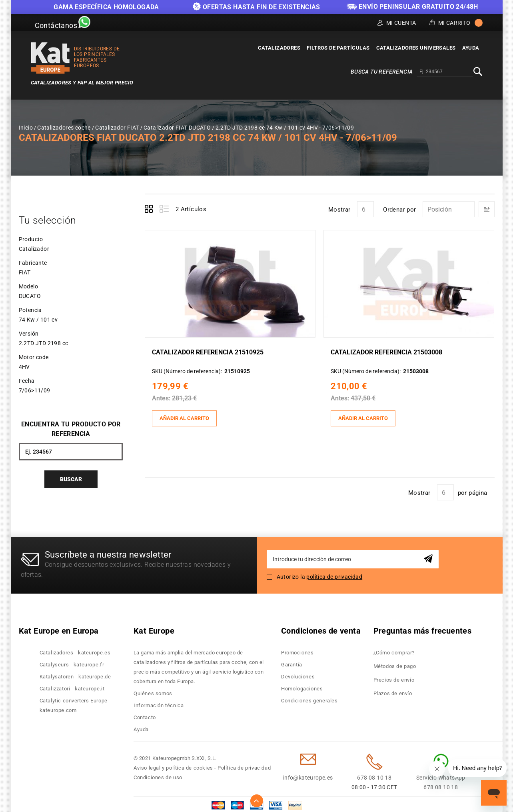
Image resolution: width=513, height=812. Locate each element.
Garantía (292, 662)
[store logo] (50, 58)
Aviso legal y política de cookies (173, 765)
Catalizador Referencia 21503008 (389, 351)
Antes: (164, 397)
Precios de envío (394, 677)
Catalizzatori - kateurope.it (72, 686)
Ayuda (141, 727)
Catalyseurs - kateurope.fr (72, 662)
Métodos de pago (395, 663)
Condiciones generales (309, 698)
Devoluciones (298, 674)
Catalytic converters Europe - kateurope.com (75, 703)
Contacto (145, 715)
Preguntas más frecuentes (423, 628)
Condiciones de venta (321, 628)
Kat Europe (154, 628)
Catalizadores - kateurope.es (75, 650)
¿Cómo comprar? (394, 650)
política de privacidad (334, 574)
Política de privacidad (244, 765)
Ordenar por (399, 210)
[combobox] (445, 72)
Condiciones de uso (158, 775)
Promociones (297, 650)
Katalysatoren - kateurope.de (75, 674)
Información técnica (159, 703)
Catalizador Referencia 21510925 (211, 351)
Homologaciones (302, 686)
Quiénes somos (153, 691)
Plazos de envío (393, 691)
